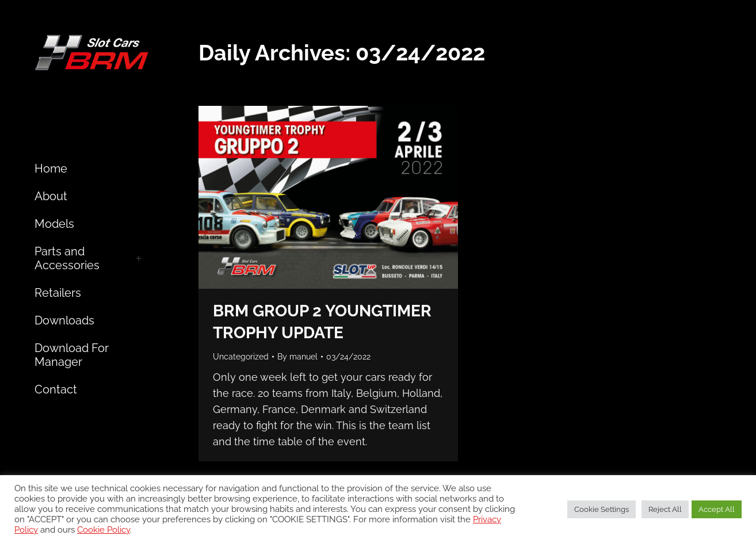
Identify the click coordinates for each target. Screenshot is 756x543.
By (297, 357)
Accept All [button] (717, 509)
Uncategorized (241, 357)
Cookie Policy (104, 529)
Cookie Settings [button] (602, 509)
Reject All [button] (665, 509)
